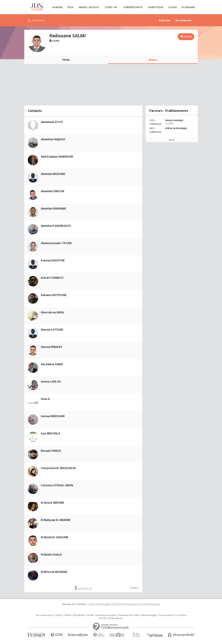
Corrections (181, 615)
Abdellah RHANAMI (53, 208)
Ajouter (188, 36)
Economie (188, 7)
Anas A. (46, 399)
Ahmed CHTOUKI (52, 330)
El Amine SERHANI (52, 503)
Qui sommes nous (44, 615)
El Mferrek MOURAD (54, 572)
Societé (90, 615)
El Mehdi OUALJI (51, 555)
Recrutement (79, 615)
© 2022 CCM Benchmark (111, 618)
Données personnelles (106, 615)
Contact (58, 615)
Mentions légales (149, 615)
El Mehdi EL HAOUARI (54, 537)
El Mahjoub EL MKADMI (56, 520)
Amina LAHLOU (51, 382)
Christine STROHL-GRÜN (57, 485)
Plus (172, 140)
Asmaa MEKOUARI (53, 416)
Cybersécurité (133, 7)
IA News (58, 7)
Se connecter (183, 20)
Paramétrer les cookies (129, 615)
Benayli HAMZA (51, 451)
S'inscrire (165, 20)
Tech (70, 7)
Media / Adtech (89, 7)
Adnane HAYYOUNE (54, 295)
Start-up (111, 7)
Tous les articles (166, 615)
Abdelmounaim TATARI (56, 243)
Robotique (156, 7)
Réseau (153, 60)
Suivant (134, 588)
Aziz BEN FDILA (50, 433)
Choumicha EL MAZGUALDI (58, 468)
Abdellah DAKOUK (53, 191)
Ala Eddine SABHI (52, 364)
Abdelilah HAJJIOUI (53, 139)
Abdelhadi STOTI (52, 122)
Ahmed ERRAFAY (52, 347)
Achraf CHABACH (52, 278)
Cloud (173, 7)
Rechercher (38, 20)
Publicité (67, 615)
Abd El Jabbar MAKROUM (57, 157)
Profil (66, 60)
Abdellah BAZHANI (53, 174)
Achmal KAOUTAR (53, 260)
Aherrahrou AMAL (53, 312)
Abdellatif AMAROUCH (56, 226)
